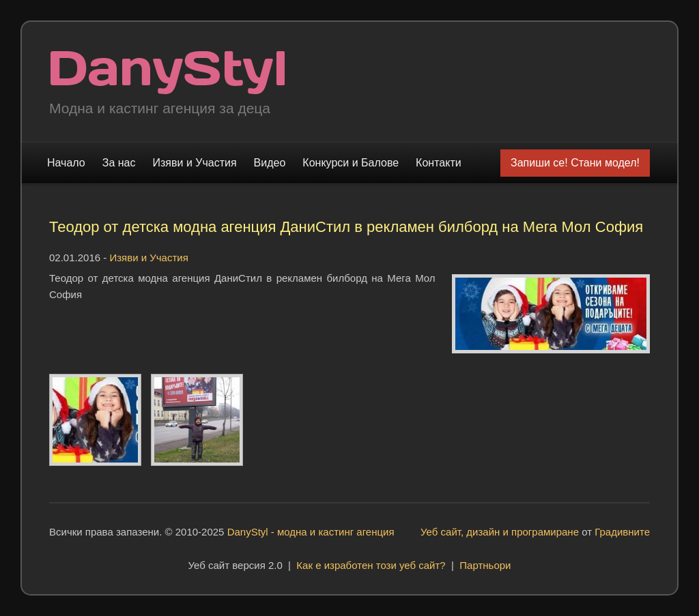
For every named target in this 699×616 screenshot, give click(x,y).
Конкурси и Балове (351, 163)
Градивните (622, 532)
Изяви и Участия (195, 163)
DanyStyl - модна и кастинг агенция (311, 532)
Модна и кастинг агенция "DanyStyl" (168, 73)
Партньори (485, 565)
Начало (66, 163)
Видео (270, 163)
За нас (119, 163)
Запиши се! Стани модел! (575, 163)
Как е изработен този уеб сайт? (371, 565)
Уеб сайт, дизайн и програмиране (500, 532)
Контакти (439, 163)
